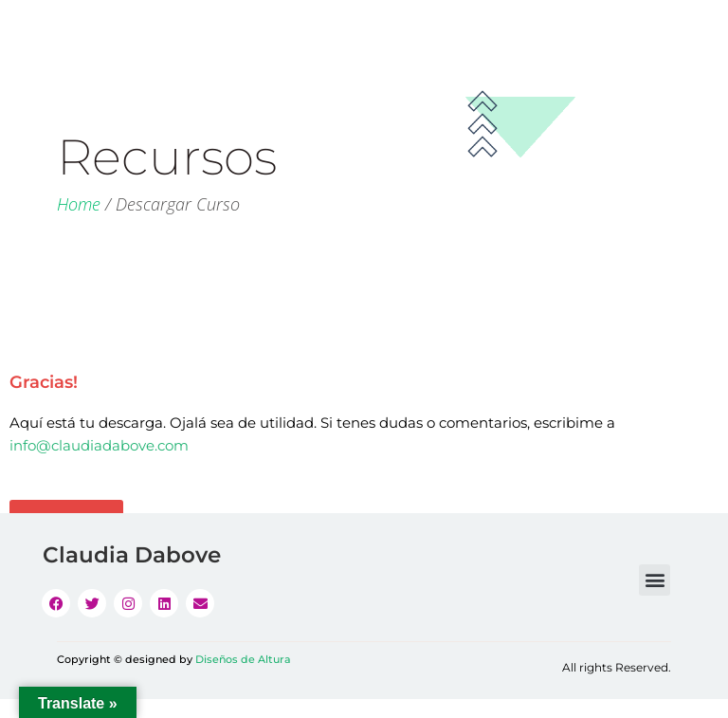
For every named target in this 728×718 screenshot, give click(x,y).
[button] (655, 580)
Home (79, 204)
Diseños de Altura (243, 659)
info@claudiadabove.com (99, 446)
